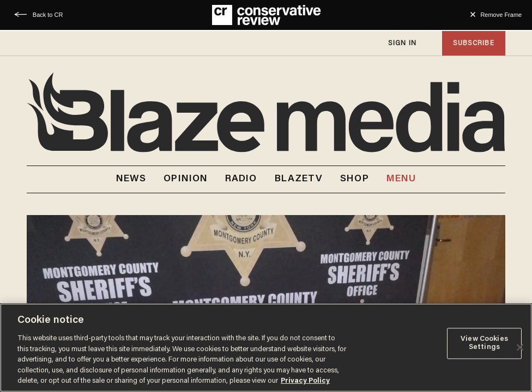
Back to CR (48, 15)
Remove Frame (501, 15)
